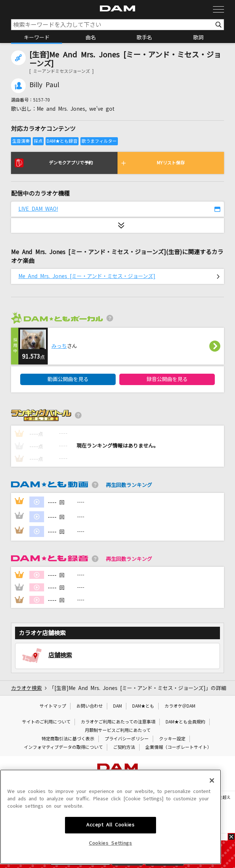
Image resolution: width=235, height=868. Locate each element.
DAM (117, 706)
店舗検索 (60, 655)
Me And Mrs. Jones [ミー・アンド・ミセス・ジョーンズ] (87, 276)
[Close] (212, 837)
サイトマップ (53, 706)
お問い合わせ (90, 706)
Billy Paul (44, 85)
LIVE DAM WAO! (38, 209)
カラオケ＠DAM (180, 706)
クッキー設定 (172, 739)
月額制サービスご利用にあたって (118, 730)
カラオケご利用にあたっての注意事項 (118, 722)
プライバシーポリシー (127, 739)
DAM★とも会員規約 (185, 722)
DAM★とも (143, 706)
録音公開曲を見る (167, 379)
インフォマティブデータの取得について (63, 747)
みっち (59, 346)
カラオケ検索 (26, 688)
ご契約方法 (124, 747)
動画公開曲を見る (68, 379)
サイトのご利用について (46, 722)
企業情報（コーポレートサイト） (178, 747)
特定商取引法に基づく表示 (68, 739)
